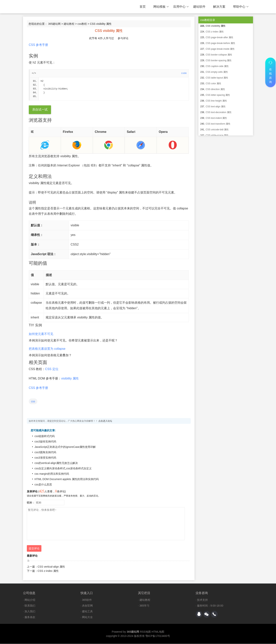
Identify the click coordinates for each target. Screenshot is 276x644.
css (33, 402)
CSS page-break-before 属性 (220, 43)
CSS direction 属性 (215, 89)
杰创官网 (87, 606)
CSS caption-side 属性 (217, 66)
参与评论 (123, 38)
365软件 (87, 600)
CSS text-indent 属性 (216, 118)
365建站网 (54, 24)
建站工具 (87, 612)
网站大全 (87, 617)
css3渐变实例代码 (45, 458)
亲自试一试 (40, 110)
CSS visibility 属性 (216, 26)
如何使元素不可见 (41, 334)
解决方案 (219, 7)
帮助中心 (241, 7)
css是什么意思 (43, 485)
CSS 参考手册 (38, 45)
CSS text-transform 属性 (218, 124)
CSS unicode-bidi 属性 (217, 130)
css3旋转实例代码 (45, 442)
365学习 (144, 606)
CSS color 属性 (213, 83)
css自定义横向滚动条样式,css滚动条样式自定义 (63, 469)
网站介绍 (30, 600)
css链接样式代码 (45, 436)
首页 (143, 7)
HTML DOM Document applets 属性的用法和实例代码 (67, 479)
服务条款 (30, 617)
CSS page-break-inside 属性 (220, 49)
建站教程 (69, 24)
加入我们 (30, 612)
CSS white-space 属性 (217, 135)
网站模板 (161, 7)
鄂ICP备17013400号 (158, 636)
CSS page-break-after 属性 (219, 37)
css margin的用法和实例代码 (52, 474)
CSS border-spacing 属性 (219, 60)
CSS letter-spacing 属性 (218, 95)
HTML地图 (158, 632)
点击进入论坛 (105, 421)
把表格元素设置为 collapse (47, 349)
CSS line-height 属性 (216, 101)
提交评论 (34, 549)
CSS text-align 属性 (216, 107)
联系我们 (30, 606)
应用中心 (181, 7)
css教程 (82, 24)
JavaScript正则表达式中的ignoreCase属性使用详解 (65, 447)
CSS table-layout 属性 (217, 78)
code (184, 73)
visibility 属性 (70, 379)
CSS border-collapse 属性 (219, 55)
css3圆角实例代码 (45, 452)
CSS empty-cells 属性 (217, 72)
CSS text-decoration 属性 (219, 112)
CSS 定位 (52, 369)
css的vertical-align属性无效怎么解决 (56, 463)
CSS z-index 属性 (48, 571)
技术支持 (202, 600)
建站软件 (199, 7)
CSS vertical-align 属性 (51, 567)
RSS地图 (145, 632)
